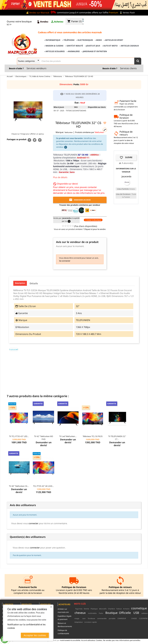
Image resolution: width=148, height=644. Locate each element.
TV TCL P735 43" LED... (19, 436)
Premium (113, 12)
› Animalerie (73, 51)
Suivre (126, 158)
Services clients (128, 68)
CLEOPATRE (143, 618)
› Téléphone (68, 40)
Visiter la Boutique (93, 220)
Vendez (42, 22)
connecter (33, 523)
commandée (102, 618)
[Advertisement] (74, 371)
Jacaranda (126, 176)
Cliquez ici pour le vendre (95, 229)
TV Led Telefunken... (68, 436)
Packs (101, 613)
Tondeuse (91, 618)
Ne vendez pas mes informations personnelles (122, 640)
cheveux (80, 613)
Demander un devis (80, 200)
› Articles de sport (114, 40)
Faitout (119, 609)
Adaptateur (79, 622)
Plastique (94, 609)
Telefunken (69, 132)
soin (84, 618)
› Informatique (52, 40)
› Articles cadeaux (129, 46)
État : (77, 103)
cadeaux (144, 613)
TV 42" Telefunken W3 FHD (44, 438)
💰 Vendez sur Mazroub (38, 13)
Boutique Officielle (118, 613)
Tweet (35, 140)
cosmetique (139, 608)
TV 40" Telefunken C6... (19, 486)
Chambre (111, 609)
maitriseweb (65, 640)
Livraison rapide (91, 622)
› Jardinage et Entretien (94, 51)
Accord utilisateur (88, 640)
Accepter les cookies (35, 635)
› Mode (98, 40)
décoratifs (103, 609)
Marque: (60, 132)
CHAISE (134, 618)
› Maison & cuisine (54, 46)
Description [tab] (20, 283)
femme (86, 609)
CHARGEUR (122, 618)
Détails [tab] (34, 283)
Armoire (126, 609)
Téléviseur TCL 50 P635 (93, 436)
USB (136, 613)
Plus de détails (60, 177)
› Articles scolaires (54, 51)
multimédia (92, 613)
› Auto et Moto (110, 46)
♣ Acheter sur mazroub (122, 19)
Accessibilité (75, 640)
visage (77, 618)
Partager (29, 140)
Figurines (79, 609)
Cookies (99, 640)
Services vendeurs (36, 68)
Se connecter (65, 261)
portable (112, 618)
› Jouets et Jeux (93, 46)
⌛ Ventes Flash (127, 13)
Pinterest (40, 140)
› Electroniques (85, 40)
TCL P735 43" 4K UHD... (44, 486)
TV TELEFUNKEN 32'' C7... (117, 438)
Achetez (57, 22)
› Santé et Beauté (74, 46)
